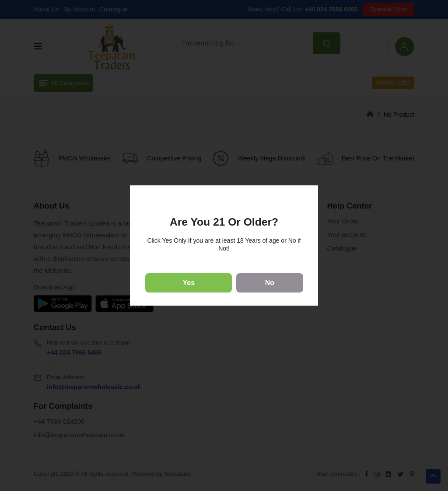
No (270, 283)
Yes (189, 283)
